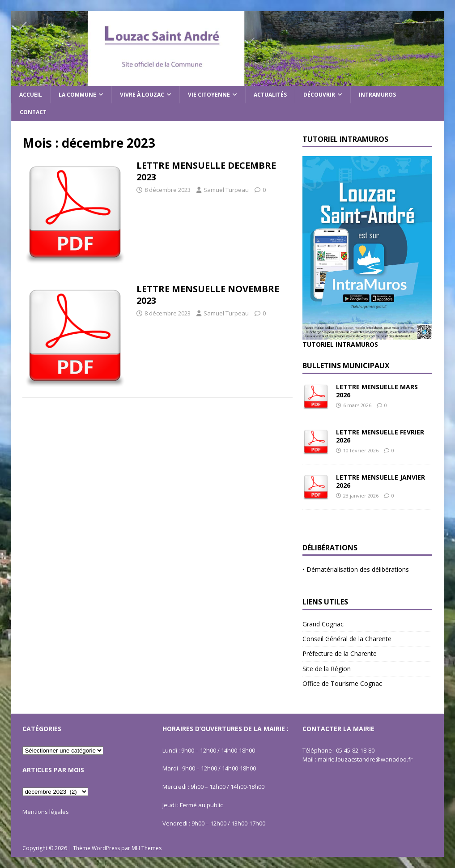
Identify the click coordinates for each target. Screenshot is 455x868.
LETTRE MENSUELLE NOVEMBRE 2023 (208, 295)
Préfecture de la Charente (340, 653)
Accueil (31, 95)
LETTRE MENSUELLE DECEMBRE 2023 (206, 171)
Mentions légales (46, 812)
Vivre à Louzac (142, 95)
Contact (33, 112)
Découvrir (319, 95)
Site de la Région (327, 669)
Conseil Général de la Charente (347, 639)
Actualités (270, 95)
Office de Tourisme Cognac (342, 683)
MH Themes (147, 848)
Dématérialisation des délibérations (358, 569)
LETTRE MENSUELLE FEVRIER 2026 (380, 436)
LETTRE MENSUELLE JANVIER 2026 (381, 481)
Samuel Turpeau (226, 190)
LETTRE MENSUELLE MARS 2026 (377, 391)
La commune (77, 95)
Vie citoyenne (209, 95)
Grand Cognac (323, 624)
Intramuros (377, 95)
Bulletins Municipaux (346, 366)
